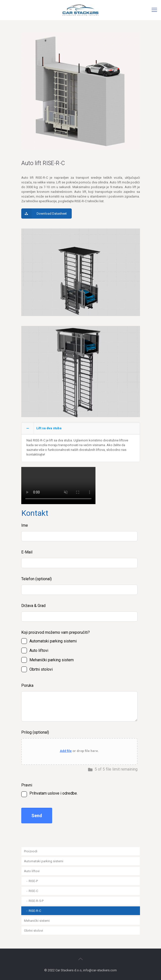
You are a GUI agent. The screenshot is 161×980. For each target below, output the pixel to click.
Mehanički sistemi (37, 921)
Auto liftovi (32, 871)
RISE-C (33, 891)
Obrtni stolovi (34, 931)
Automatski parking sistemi (44, 861)
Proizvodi (31, 851)
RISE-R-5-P (36, 901)
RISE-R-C (35, 911)
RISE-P (33, 881)
